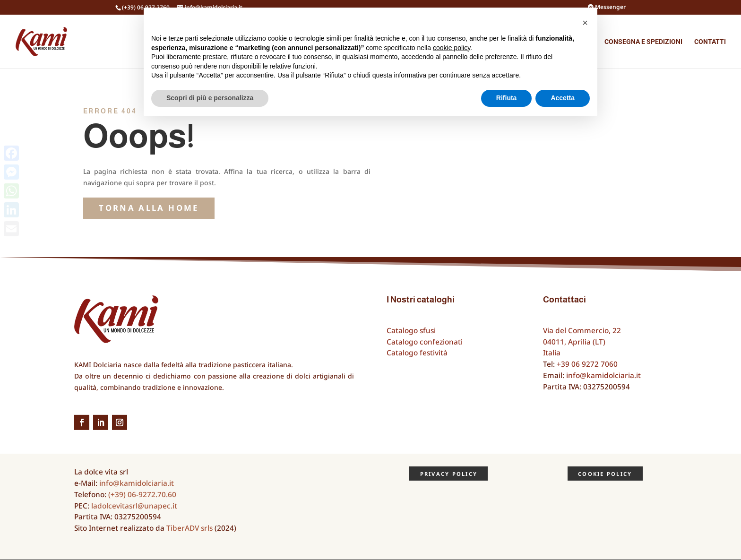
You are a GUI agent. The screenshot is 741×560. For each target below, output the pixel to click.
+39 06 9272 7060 (587, 364)
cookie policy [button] (452, 48)
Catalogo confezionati (425, 342)
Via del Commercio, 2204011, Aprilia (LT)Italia (582, 342)
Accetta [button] (563, 98)
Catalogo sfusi (411, 331)
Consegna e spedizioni (643, 42)
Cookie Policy (605, 474)
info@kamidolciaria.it (603, 375)
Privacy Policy (449, 474)
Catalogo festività (417, 353)
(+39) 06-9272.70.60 (142, 495)
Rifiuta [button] (507, 98)
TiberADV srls (190, 528)
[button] (585, 23)
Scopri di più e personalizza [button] (210, 98)
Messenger (607, 8)
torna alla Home (149, 208)
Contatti (710, 42)
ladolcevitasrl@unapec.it (134, 506)
